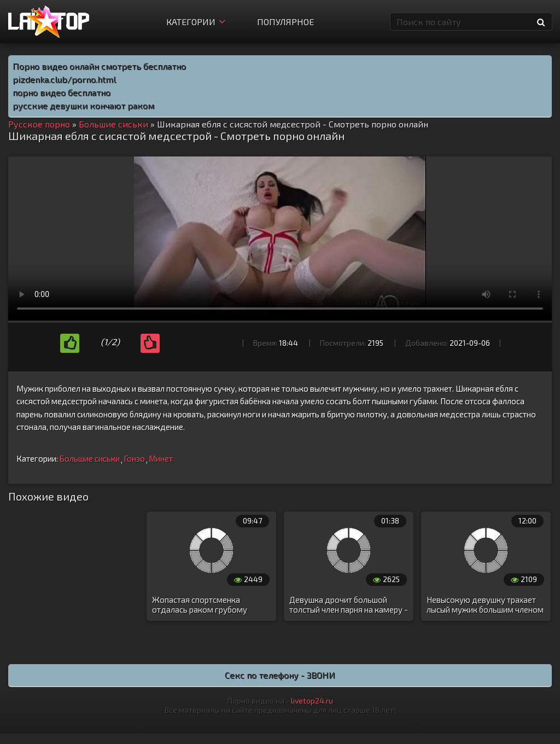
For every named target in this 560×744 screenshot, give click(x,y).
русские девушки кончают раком (83, 105)
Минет (161, 458)
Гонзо (134, 458)
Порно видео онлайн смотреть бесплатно (99, 66)
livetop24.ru (312, 701)
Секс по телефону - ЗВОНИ (280, 675)
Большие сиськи (89, 458)
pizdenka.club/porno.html (64, 79)
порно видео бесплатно (62, 92)
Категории (196, 22)
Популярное (285, 22)
